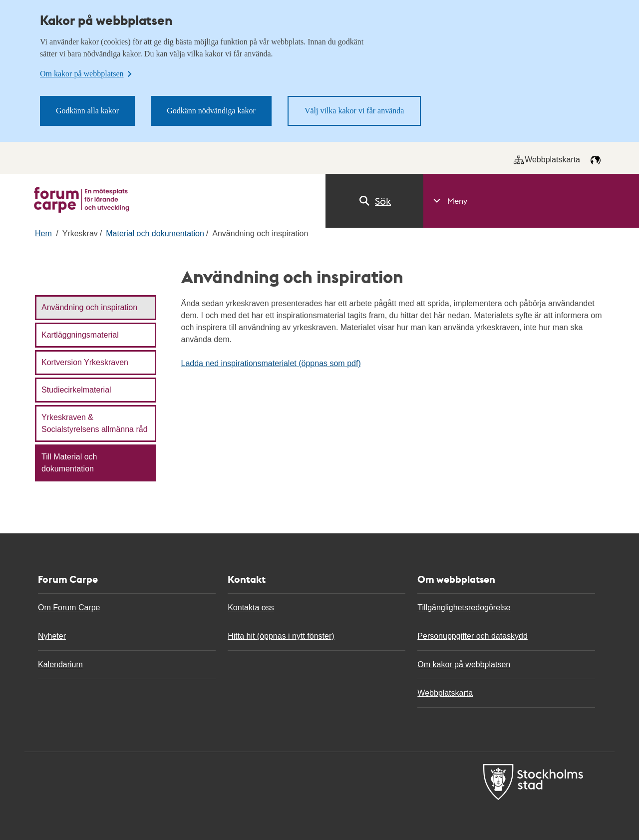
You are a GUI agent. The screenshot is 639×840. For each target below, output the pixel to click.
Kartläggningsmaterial (80, 335)
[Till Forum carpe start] (82, 200)
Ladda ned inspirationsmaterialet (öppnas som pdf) (271, 363)
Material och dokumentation (155, 233)
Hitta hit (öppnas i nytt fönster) (281, 636)
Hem (43, 233)
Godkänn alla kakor (87, 111)
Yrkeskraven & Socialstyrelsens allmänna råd (95, 423)
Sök (374, 201)
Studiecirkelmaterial (76, 390)
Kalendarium (60, 664)
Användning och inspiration (89, 307)
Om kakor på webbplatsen (464, 664)
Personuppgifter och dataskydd (473, 636)
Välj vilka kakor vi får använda (354, 111)
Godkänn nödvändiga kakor (211, 111)
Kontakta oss (251, 608)
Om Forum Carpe (69, 608)
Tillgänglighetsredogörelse (464, 608)
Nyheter (52, 636)
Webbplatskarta (547, 160)
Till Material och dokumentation (69, 463)
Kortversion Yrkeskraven (85, 362)
